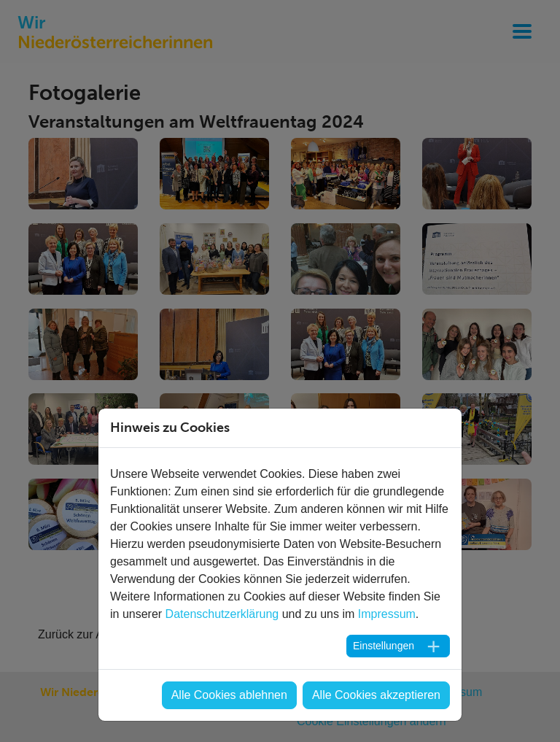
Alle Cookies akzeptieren (376, 695)
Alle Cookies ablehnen (229, 695)
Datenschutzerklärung (222, 614)
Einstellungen (384, 646)
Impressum (387, 614)
